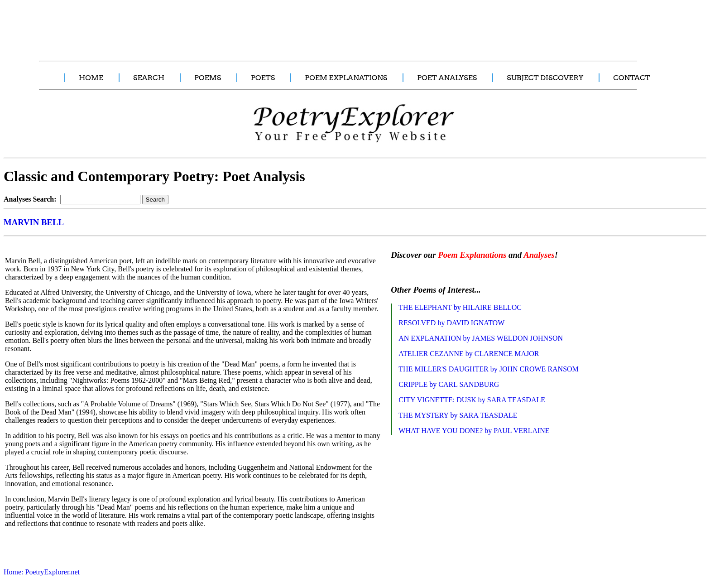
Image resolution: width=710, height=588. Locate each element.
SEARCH (149, 78)
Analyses (539, 255)
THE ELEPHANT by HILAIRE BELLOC (460, 307)
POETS (263, 78)
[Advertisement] (170, 25)
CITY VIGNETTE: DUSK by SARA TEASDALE (472, 400)
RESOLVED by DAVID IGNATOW (451, 323)
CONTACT (632, 78)
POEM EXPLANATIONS (346, 78)
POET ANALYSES (447, 78)
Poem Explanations (472, 255)
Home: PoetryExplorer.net (42, 572)
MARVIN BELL (34, 222)
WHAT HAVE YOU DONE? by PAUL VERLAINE (474, 431)
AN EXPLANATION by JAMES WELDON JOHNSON (481, 338)
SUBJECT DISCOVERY (545, 78)
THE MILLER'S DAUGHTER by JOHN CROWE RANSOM (489, 369)
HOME (91, 78)
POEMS (208, 78)
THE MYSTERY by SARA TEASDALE (458, 415)
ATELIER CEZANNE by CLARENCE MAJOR (469, 354)
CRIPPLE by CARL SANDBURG (449, 384)
